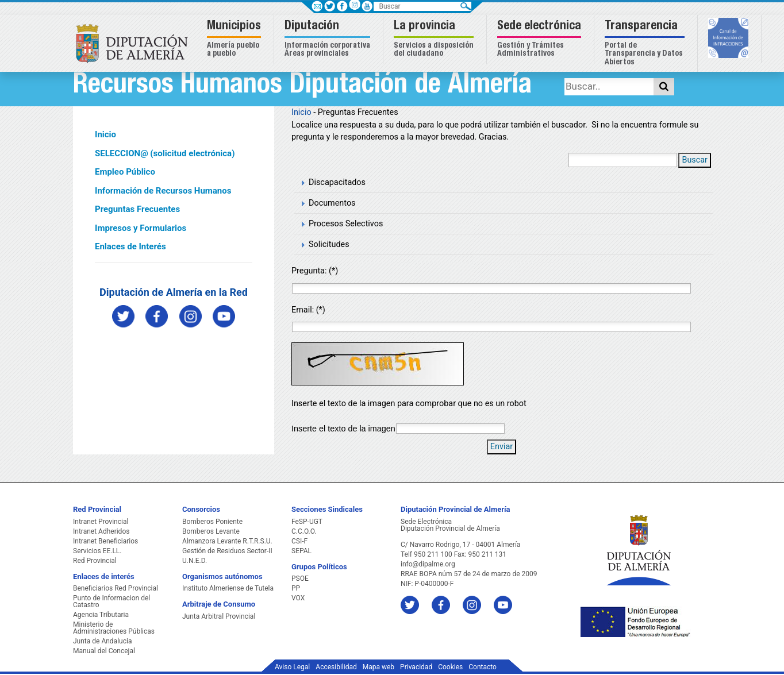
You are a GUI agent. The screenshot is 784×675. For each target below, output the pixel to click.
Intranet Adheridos (101, 531)
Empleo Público (125, 172)
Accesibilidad (336, 667)
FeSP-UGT (307, 522)
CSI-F (299, 541)
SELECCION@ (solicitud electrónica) (165, 153)
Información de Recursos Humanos (163, 191)
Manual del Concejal (104, 651)
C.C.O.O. (304, 531)
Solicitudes (329, 244)
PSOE (300, 578)
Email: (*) (308, 310)
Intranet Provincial (101, 522)
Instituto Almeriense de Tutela (228, 588)
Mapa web (378, 667)
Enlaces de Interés (130, 246)
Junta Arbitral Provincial (219, 616)
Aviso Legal (292, 667)
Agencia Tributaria (101, 615)
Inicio (105, 134)
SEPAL (301, 551)
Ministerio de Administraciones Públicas (114, 628)
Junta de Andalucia (102, 641)
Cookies (450, 667)
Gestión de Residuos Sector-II (227, 551)
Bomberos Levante (211, 531)
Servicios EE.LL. (97, 551)
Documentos (332, 203)
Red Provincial (95, 561)
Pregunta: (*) (315, 271)
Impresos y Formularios (141, 228)
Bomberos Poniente (212, 522)
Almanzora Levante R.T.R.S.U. (227, 541)
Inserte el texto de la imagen (343, 429)
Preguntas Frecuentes (137, 209)
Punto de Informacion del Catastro (112, 601)
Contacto (483, 667)
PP (296, 588)
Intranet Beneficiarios (105, 541)
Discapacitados (337, 182)
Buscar (695, 160)
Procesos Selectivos (346, 224)
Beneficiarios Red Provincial (116, 588)
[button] (235, 39)
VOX (298, 598)
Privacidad (416, 667)
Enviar (501, 447)
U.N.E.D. (195, 561)
